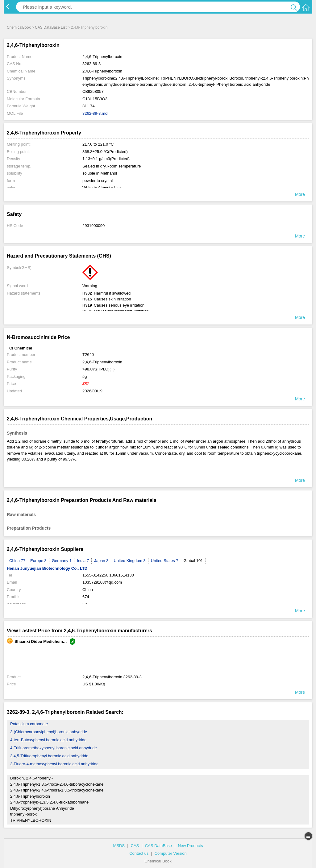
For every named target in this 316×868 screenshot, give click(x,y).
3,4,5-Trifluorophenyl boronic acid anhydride (49, 756)
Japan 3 (101, 561)
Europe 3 (38, 561)
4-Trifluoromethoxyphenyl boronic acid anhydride (54, 748)
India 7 (83, 561)
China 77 (17, 561)
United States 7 (165, 561)
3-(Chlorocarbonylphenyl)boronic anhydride (49, 732)
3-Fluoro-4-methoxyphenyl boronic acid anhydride (54, 764)
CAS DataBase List (51, 27)
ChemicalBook (19, 27)
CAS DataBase (158, 846)
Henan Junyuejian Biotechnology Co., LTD (47, 568)
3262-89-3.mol (95, 113)
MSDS (119, 846)
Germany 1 (62, 561)
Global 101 (193, 561)
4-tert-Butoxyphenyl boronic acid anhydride (48, 740)
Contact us (139, 853)
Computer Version (171, 853)
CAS (135, 846)
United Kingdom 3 (129, 561)
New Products (190, 846)
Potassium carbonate (29, 724)
